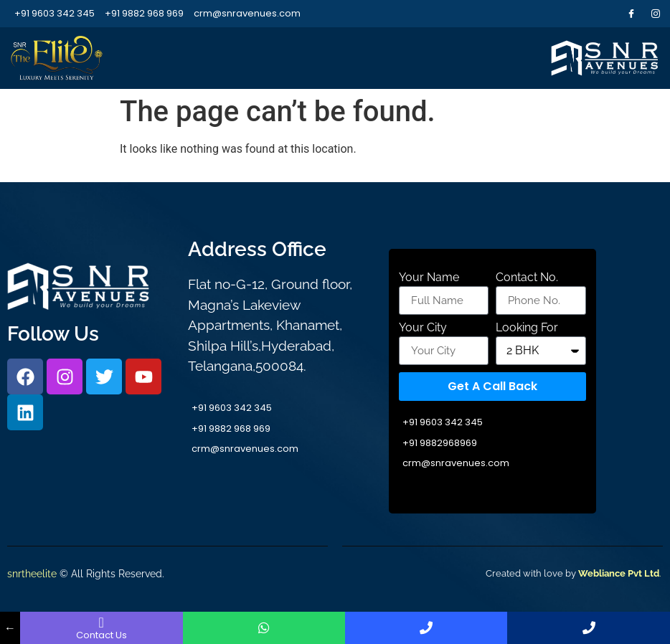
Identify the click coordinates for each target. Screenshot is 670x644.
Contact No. (527, 278)
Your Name (429, 278)
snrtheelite (32, 574)
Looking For (527, 328)
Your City (423, 328)
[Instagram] (656, 14)
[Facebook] (631, 14)
